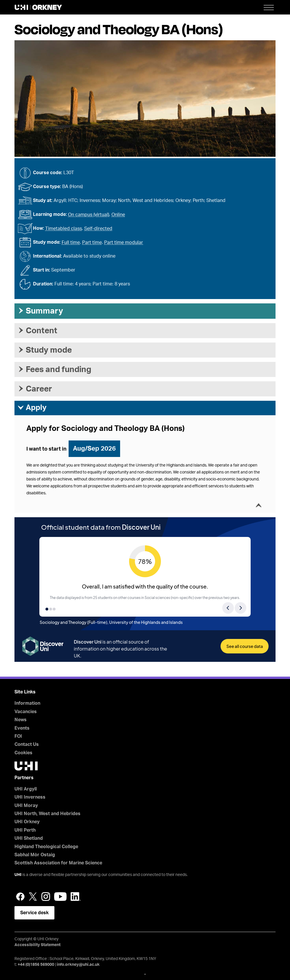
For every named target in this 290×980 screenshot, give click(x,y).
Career (35, 389)
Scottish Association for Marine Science (58, 863)
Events (22, 728)
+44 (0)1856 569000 (36, 965)
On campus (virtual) (89, 215)
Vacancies (26, 712)
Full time (71, 243)
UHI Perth (25, 830)
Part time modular (124, 243)
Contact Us (27, 744)
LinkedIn (76, 897)
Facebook (20, 897)
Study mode (45, 350)
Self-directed (98, 229)
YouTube (60, 897)
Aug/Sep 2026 (94, 449)
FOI (18, 736)
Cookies (23, 753)
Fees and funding (54, 369)
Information (27, 703)
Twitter (33, 897)
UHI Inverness (30, 797)
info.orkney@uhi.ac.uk (78, 965)
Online (118, 215)
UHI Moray (26, 806)
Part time (92, 243)
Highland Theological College (46, 847)
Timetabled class (64, 229)
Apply (32, 408)
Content (37, 331)
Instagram (46, 897)
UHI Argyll (26, 789)
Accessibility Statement (37, 945)
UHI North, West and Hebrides (47, 814)
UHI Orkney (27, 822)
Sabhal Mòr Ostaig (35, 855)
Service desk (34, 913)
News (21, 720)
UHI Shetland (29, 838)
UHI (18, 875)
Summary (40, 311)
